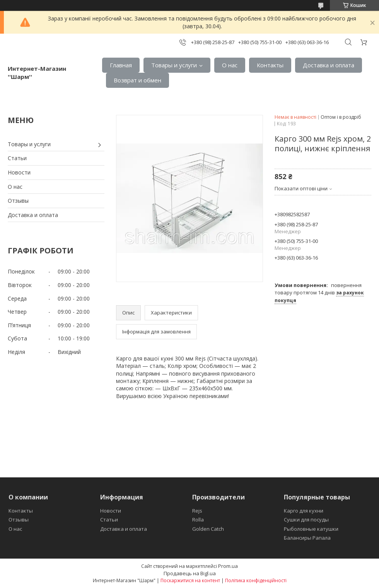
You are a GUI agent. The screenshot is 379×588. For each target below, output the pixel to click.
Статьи (17, 158)
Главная (121, 65)
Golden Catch (208, 529)
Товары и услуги (174, 65)
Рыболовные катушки (311, 529)
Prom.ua (228, 566)
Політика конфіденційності (256, 580)
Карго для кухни (304, 511)
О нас (230, 65)
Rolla (198, 520)
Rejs (197, 511)
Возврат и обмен (137, 80)
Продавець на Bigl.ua (190, 573)
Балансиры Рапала (307, 538)
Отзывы (18, 201)
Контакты (270, 65)
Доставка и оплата (329, 65)
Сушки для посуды (306, 520)
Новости (19, 172)
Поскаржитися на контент (190, 580)
